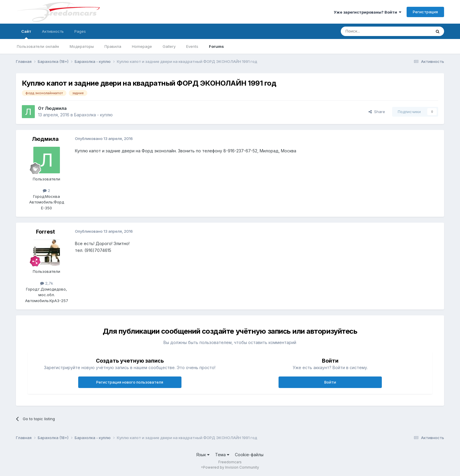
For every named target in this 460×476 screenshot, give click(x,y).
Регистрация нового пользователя (130, 382)
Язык (203, 455)
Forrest (45, 232)
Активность (53, 31)
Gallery (169, 46)
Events (192, 46)
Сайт (26, 34)
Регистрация (425, 12)
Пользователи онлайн (38, 46)
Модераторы (82, 46)
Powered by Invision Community (231, 467)
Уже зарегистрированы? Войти (367, 12)
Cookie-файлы (249, 455)
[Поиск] (371, 31)
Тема (222, 455)
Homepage (142, 46)
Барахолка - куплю (93, 115)
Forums (216, 46)
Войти (330, 382)
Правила (113, 46)
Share (377, 112)
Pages (80, 31)
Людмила (56, 108)
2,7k (47, 283)
